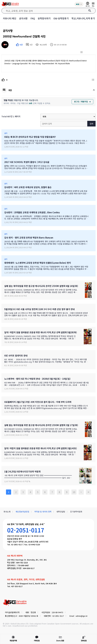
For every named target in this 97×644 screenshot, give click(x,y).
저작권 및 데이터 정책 (43, 512)
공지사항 (23, 18)
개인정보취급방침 (22, 512)
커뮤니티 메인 (10, 18)
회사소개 (7, 512)
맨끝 (88, 492)
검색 (91, 124)
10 (74, 492)
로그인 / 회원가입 (82, 102)
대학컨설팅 (61, 512)
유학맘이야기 (44, 18)
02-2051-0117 (26, 530)
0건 (29, 45)
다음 (81, 492)
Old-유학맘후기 (61, 18)
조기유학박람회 (76, 512)
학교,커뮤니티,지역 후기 (83, 18)
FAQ (33, 18)
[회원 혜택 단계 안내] (79, 4)
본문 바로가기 (0, 0)
